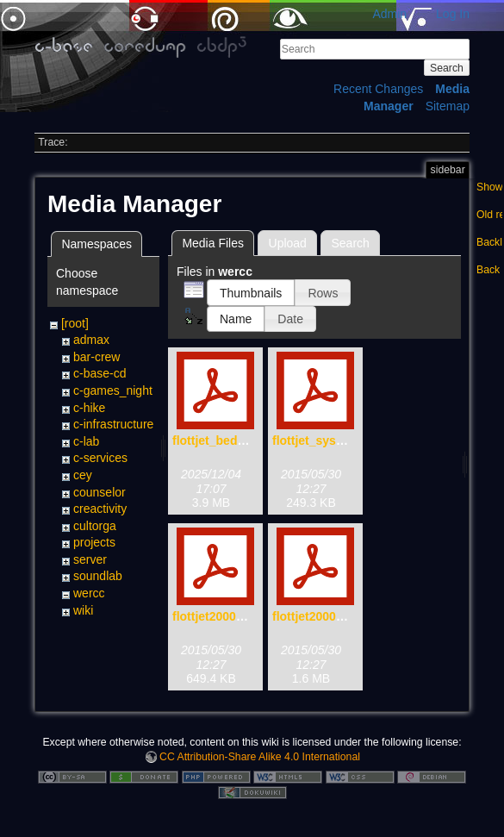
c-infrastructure (113, 424)
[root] (75, 323)
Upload (288, 243)
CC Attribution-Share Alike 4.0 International (260, 757)
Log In (453, 14)
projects (94, 542)
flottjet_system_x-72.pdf (341, 440)
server (90, 559)
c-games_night (113, 390)
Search (447, 68)
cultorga (95, 526)
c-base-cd (100, 373)
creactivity (100, 509)
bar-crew (96, 357)
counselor (100, 492)
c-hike (89, 408)
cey (83, 475)
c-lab (86, 441)
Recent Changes (378, 89)
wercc (89, 593)
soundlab (98, 576)
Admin (389, 14)
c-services (100, 458)
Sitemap (448, 106)
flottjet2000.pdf (315, 616)
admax (91, 340)
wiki (83, 610)
